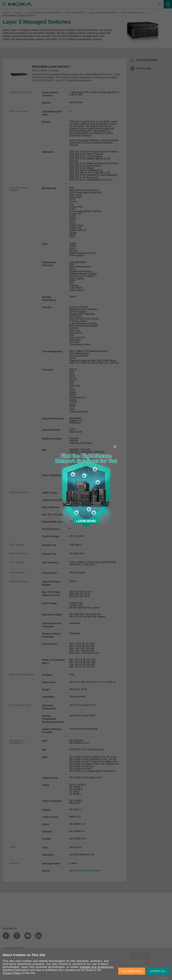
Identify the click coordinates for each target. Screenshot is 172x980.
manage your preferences (96, 967)
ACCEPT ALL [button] (158, 971)
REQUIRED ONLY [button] (132, 971)
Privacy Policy (12, 973)
